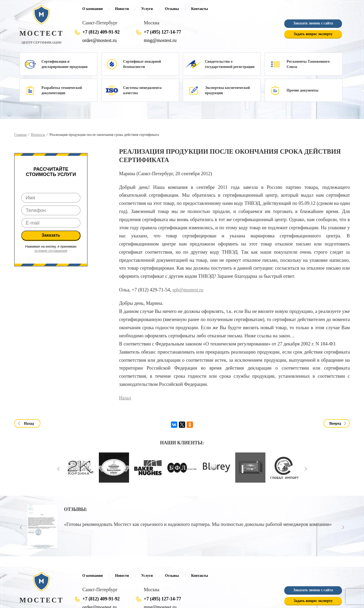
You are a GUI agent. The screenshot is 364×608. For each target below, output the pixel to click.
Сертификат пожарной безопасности (142, 64)
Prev (58, 469)
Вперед (335, 423)
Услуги (147, 9)
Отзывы (172, 9)
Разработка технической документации (62, 90)
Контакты (200, 9)
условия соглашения (51, 251)
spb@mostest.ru (188, 290)
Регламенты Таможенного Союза (308, 64)
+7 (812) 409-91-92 (101, 32)
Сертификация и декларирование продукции (65, 64)
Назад (125, 398)
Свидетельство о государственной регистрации (230, 64)
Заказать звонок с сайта (313, 23)
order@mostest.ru (99, 40)
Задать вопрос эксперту (313, 34)
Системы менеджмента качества (142, 90)
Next (306, 469)
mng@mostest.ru (160, 40)
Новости (122, 9)
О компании (93, 9)
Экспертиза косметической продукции (227, 90)
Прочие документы (303, 90)
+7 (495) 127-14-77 (162, 32)
